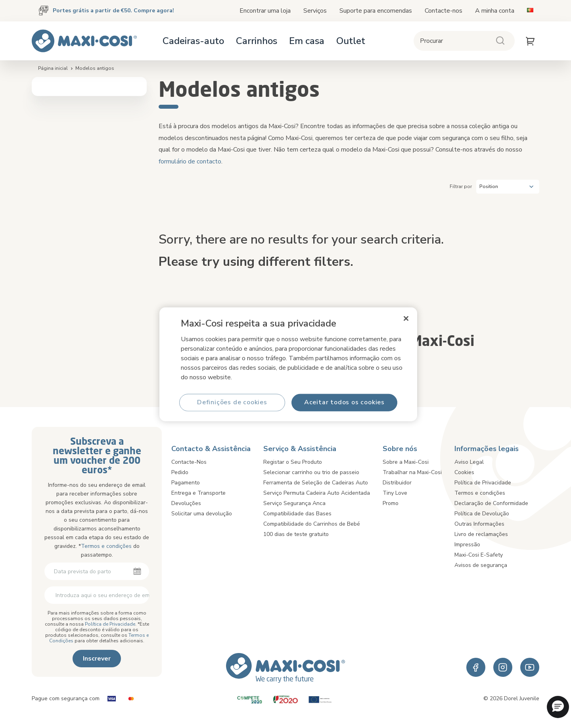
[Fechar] (406, 318)
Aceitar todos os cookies (344, 402)
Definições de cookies (232, 402)
